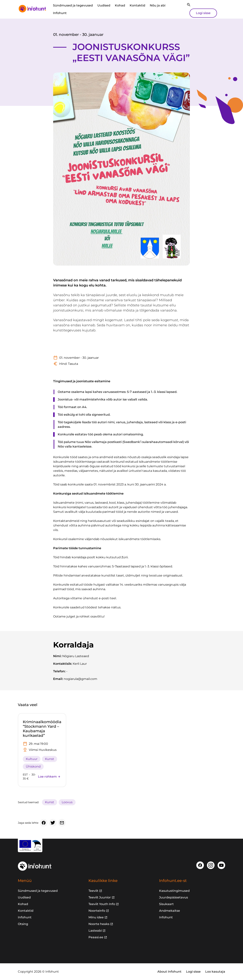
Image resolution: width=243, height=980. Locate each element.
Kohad (120, 5)
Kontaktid (137, 5)
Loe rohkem (49, 777)
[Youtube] (221, 865)
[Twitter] (53, 823)
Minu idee (96, 917)
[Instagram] (211, 865)
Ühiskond (33, 766)
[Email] (62, 823)
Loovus (67, 802)
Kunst (50, 759)
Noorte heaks (99, 924)
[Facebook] (44, 823)
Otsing (23, 924)
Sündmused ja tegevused (73, 5)
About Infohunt (169, 972)
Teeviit (93, 891)
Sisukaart (166, 904)
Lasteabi (95, 931)
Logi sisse (203, 13)
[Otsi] (189, 5)
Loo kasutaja (215, 972)
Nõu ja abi (158, 5)
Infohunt (60, 13)
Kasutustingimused (174, 891)
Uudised (104, 5)
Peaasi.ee (96, 937)
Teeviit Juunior (100, 897)
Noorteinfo (97, 911)
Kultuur (32, 759)
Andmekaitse (170, 911)
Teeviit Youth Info (102, 904)
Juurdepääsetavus (174, 897)
